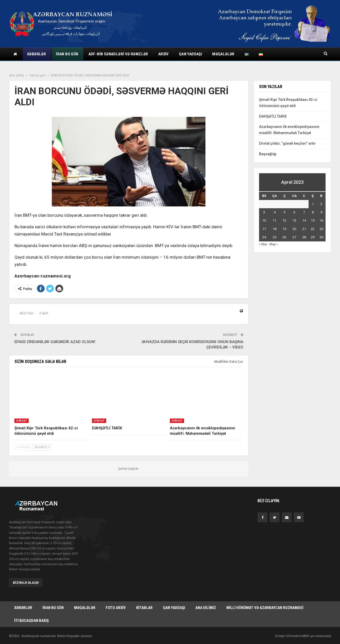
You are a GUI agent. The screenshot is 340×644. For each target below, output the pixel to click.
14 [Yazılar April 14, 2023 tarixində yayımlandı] (304, 220)
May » (274, 244)
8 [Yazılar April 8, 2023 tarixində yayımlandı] (313, 212)
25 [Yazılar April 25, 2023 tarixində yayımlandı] (275, 237)
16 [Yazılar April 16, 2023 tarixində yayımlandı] (321, 220)
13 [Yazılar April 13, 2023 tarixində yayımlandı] (294, 220)
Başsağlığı (268, 154)
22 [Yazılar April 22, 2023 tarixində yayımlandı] (313, 229)
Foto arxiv (116, 608)
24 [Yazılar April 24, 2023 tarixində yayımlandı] (264, 237)
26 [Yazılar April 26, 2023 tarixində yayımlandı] (284, 237)
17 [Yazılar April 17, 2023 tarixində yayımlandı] (264, 229)
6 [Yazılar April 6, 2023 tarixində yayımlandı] (294, 212)
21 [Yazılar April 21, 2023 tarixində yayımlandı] (304, 229)
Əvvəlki (23, 447)
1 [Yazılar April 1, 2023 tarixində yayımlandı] (313, 204)
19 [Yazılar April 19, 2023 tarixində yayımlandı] (284, 229)
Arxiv (164, 54)
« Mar (263, 244)
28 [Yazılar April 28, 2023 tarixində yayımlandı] (304, 237)
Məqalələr (223, 54)
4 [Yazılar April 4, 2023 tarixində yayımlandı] (275, 212)
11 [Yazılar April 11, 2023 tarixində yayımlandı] (275, 220)
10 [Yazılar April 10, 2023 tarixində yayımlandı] (264, 220)
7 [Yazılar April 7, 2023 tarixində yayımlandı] (304, 212)
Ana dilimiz (206, 608)
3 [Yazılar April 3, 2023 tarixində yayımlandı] (264, 212)
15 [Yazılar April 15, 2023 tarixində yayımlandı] (313, 220)
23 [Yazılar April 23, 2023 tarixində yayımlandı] (321, 229)
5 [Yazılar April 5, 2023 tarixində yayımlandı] (284, 212)
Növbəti (42, 447)
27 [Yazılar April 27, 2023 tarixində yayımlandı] (294, 237)
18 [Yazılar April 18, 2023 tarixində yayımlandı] (275, 229)
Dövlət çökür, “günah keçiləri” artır (287, 143)
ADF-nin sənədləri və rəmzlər (118, 54)
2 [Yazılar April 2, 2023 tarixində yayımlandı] (321, 204)
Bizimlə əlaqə (26, 583)
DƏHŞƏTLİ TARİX (273, 116)
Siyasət (22, 421)
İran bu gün (67, 54)
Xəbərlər (36, 54)
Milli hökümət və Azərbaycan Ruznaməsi (265, 608)
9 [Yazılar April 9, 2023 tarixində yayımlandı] (321, 212)
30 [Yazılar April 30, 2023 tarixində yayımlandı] (321, 237)
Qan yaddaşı (190, 54)
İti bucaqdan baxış (31, 621)
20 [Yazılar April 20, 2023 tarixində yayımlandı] (294, 229)
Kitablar (144, 608)
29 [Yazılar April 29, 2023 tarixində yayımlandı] (313, 237)
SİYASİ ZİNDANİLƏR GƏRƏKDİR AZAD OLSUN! (55, 342)
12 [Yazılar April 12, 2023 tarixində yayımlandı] (284, 220)
